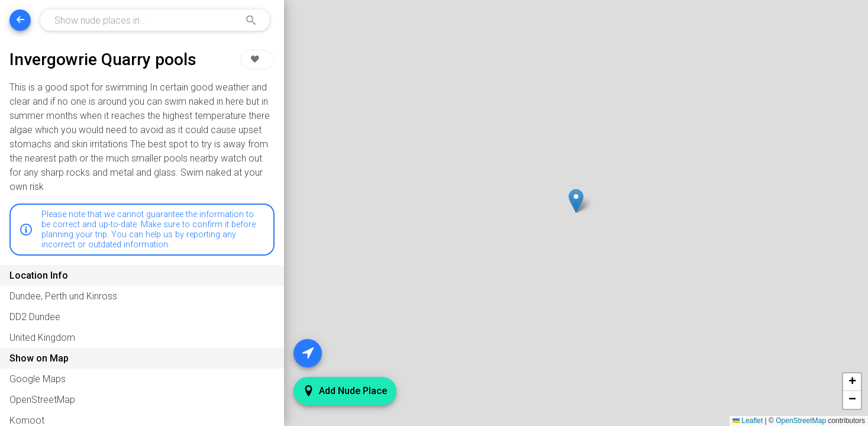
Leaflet (748, 421)
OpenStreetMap (801, 421)
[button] (577, 201)
